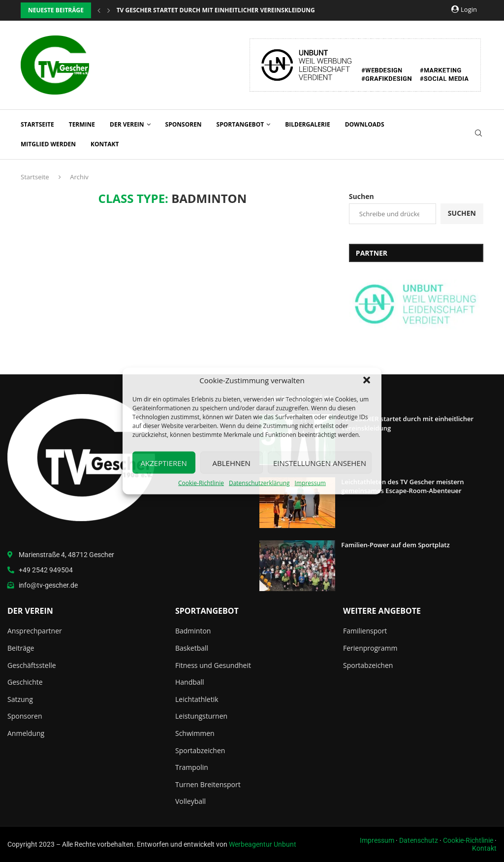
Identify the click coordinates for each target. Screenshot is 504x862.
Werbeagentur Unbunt (263, 844)
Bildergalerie (307, 124)
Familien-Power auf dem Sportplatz (395, 545)
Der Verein (127, 124)
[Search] (478, 134)
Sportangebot (240, 124)
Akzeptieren (164, 463)
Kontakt (105, 144)
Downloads (365, 124)
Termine (82, 124)
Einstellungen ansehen (320, 463)
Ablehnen (232, 463)
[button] (367, 380)
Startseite (37, 124)
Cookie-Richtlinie (201, 483)
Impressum (310, 483)
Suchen (362, 196)
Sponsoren (184, 124)
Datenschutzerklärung (259, 483)
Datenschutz (419, 840)
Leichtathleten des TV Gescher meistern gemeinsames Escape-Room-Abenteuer (402, 486)
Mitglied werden (48, 144)
